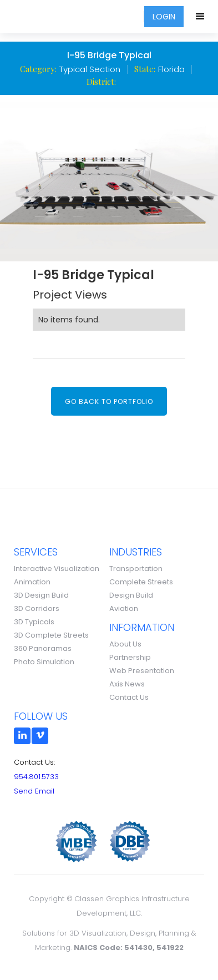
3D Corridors (37, 608)
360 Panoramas (43, 648)
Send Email (34, 791)
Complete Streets (141, 582)
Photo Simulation (44, 662)
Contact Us (129, 697)
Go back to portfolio (109, 401)
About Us (125, 644)
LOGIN (164, 17)
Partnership (130, 657)
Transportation (136, 569)
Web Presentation (142, 671)
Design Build (131, 595)
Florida (171, 69)
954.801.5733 (36, 777)
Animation (32, 582)
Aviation (124, 608)
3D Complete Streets (51, 635)
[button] (201, 17)
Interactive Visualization (57, 569)
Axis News (127, 684)
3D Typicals (34, 622)
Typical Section (90, 69)
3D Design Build (41, 595)
